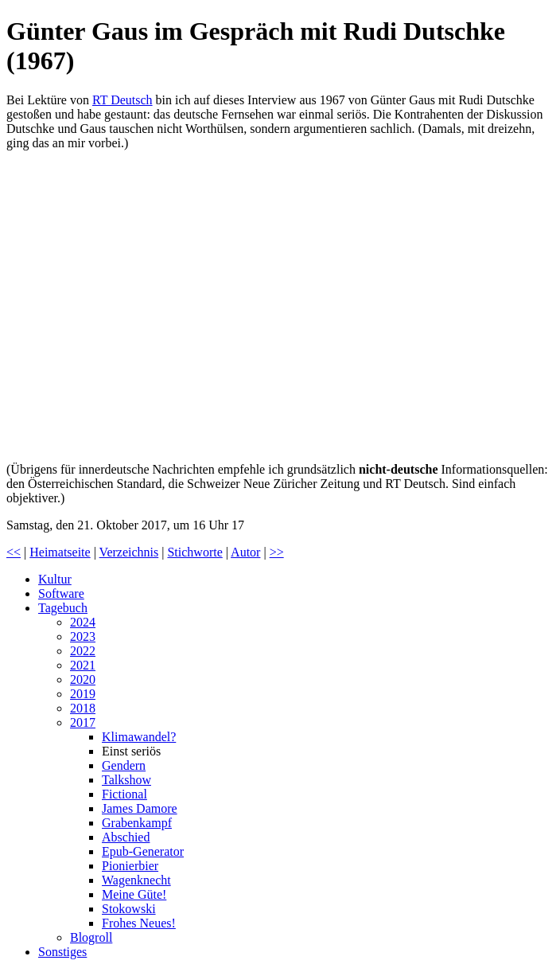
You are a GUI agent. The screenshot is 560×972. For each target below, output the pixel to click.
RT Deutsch (122, 100)
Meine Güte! (134, 894)
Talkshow (126, 780)
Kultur (55, 579)
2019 (83, 694)
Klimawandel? (139, 737)
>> (277, 552)
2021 (83, 665)
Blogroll (91, 937)
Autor (245, 552)
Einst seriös (131, 751)
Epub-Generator (143, 851)
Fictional (124, 794)
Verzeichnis (129, 552)
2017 (83, 722)
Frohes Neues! (139, 923)
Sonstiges (62, 952)
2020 (83, 679)
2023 (83, 636)
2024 (83, 622)
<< (14, 552)
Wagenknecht (136, 880)
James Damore (140, 808)
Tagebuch (63, 608)
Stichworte (194, 552)
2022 (83, 651)
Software (61, 593)
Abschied (126, 837)
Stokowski (129, 909)
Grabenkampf (137, 823)
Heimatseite (60, 552)
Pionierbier (130, 866)
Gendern (124, 765)
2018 (83, 708)
